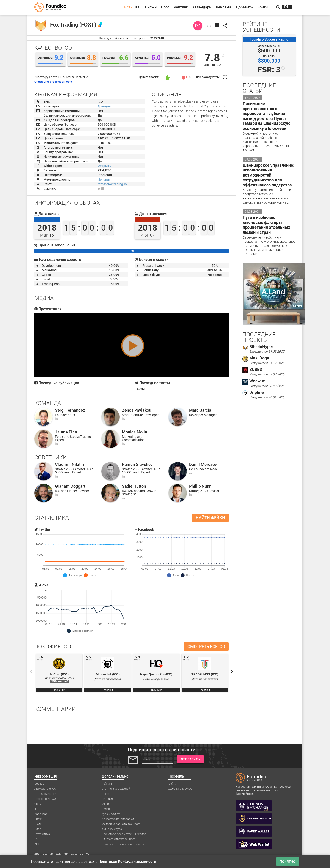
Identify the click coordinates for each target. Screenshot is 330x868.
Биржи (151, 7)
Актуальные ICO (45, 789)
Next (232, 672)
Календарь (202, 7)
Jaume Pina (66, 432)
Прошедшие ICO (45, 799)
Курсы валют (111, 814)
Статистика (42, 834)
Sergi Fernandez (70, 410)
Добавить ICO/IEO (180, 789)
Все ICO (40, 784)
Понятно (288, 862)
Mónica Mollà (135, 432)
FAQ (37, 839)
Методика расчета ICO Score (121, 824)
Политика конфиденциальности (123, 844)
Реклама (224, 7)
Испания (104, 180)
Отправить (190, 759)
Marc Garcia (200, 410)
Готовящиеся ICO (46, 794)
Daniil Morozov (203, 464)
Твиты (140, 389)
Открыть (104, 166)
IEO (138, 7)
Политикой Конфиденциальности (127, 861)
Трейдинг (105, 106)
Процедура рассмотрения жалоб (124, 834)
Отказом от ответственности (53, 82)
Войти (263, 7)
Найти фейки (210, 518)
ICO (127, 7)
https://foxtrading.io (112, 184)
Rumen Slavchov (137, 464)
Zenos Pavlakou (137, 410)
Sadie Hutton (134, 486)
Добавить (244, 7)
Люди (38, 824)
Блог (165, 7)
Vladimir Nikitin (69, 464)
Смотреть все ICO (206, 646)
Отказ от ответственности (119, 839)
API (37, 844)
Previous (31, 672)
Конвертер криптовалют (118, 819)
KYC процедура (112, 829)
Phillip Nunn (200, 486)
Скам (38, 804)
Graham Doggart (70, 486)
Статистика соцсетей (116, 789)
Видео (106, 809)
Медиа (106, 804)
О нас (105, 794)
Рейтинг (181, 7)
